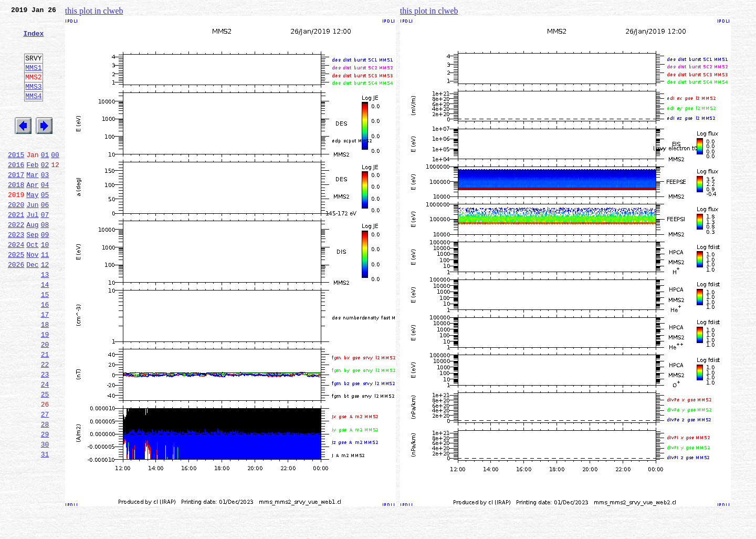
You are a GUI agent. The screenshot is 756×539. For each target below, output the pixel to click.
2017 (16, 203)
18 (45, 376)
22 (45, 422)
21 (45, 411)
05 (45, 226)
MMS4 (33, 113)
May (32, 226)
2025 (16, 295)
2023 (16, 272)
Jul (32, 249)
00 (55, 180)
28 (45, 492)
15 (45, 341)
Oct (32, 284)
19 (45, 388)
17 (45, 365)
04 (45, 214)
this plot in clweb (94, 11)
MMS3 (33, 102)
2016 (16, 191)
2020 (16, 237)
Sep (32, 272)
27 (45, 480)
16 (45, 353)
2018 (16, 214)
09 (45, 272)
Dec (32, 307)
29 (45, 503)
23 (45, 434)
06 (45, 237)
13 (45, 318)
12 (45, 307)
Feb (32, 191)
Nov (32, 295)
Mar (32, 203)
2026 (16, 307)
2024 (16, 284)
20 (45, 399)
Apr (32, 214)
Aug (32, 261)
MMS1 (33, 80)
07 (45, 249)
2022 (16, 261)
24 (45, 445)
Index (33, 39)
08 (45, 261)
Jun (32, 237)
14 (45, 330)
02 (45, 191)
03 (45, 203)
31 (45, 526)
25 (45, 457)
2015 (16, 180)
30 (45, 515)
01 (45, 180)
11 (45, 295)
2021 (16, 249)
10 (45, 284)
